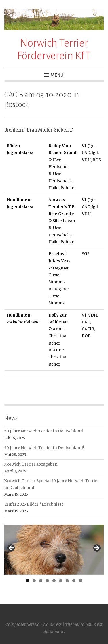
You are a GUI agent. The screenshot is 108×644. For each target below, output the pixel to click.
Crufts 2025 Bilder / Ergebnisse (34, 504)
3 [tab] (41, 581)
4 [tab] (47, 581)
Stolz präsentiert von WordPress (33, 624)
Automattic (54, 632)
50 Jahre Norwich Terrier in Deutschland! (44, 448)
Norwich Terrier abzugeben (31, 464)
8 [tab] (74, 581)
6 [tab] (61, 581)
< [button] (12, 548)
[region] (54, 550)
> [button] (96, 548)
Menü (57, 75)
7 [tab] (67, 581)
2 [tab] (34, 581)
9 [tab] (80, 581)
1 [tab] (28, 581)
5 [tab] (54, 581)
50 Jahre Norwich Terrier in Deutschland (44, 431)
